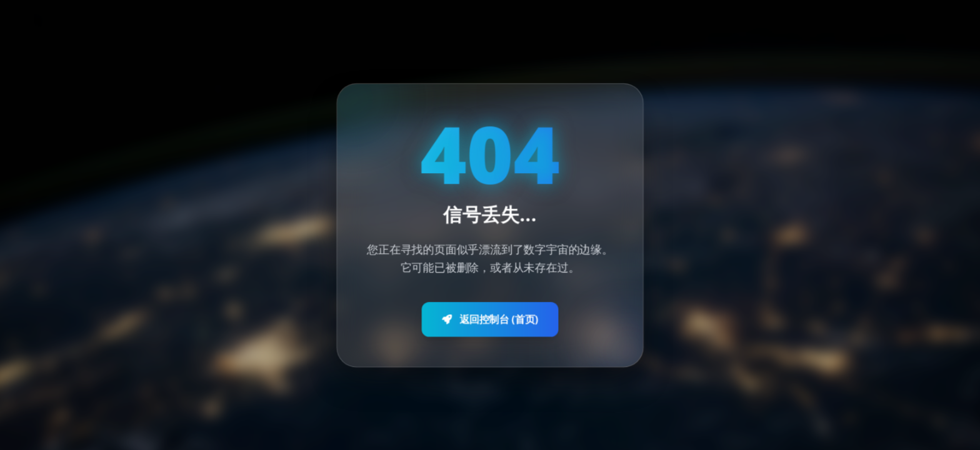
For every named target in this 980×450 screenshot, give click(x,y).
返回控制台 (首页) (490, 317)
